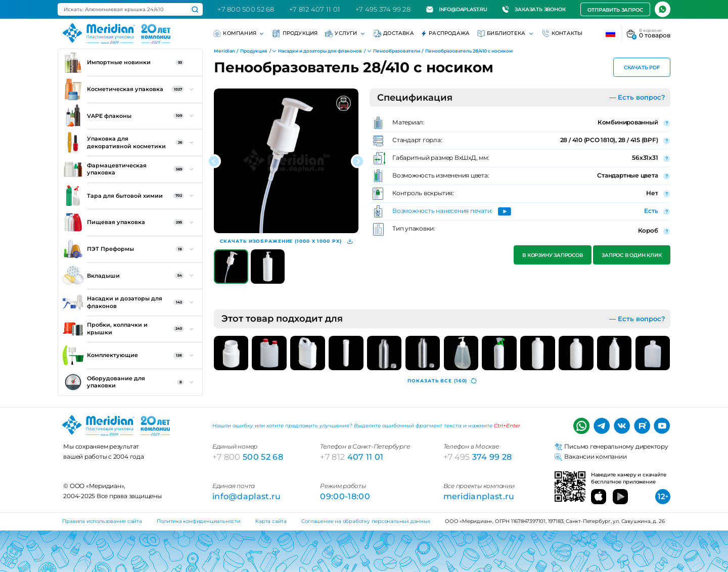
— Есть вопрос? (637, 97)
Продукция (295, 34)
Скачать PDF (642, 68)
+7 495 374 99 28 (383, 9)
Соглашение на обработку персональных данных (366, 521)
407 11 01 (352, 457)
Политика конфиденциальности (198, 521)
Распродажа (445, 34)
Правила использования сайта (102, 521)
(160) (442, 381)
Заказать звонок (534, 9)
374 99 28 (478, 457)
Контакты (562, 34)
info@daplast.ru (457, 9)
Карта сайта (271, 521)
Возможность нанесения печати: (442, 211)
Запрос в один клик (631, 255)
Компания (239, 34)
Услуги (346, 34)
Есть (651, 211)
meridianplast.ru (479, 496)
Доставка (394, 34)
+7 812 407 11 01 (315, 9)
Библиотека (506, 34)
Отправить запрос (615, 10)
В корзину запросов (553, 255)
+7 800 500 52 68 (246, 9)
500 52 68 (248, 457)
